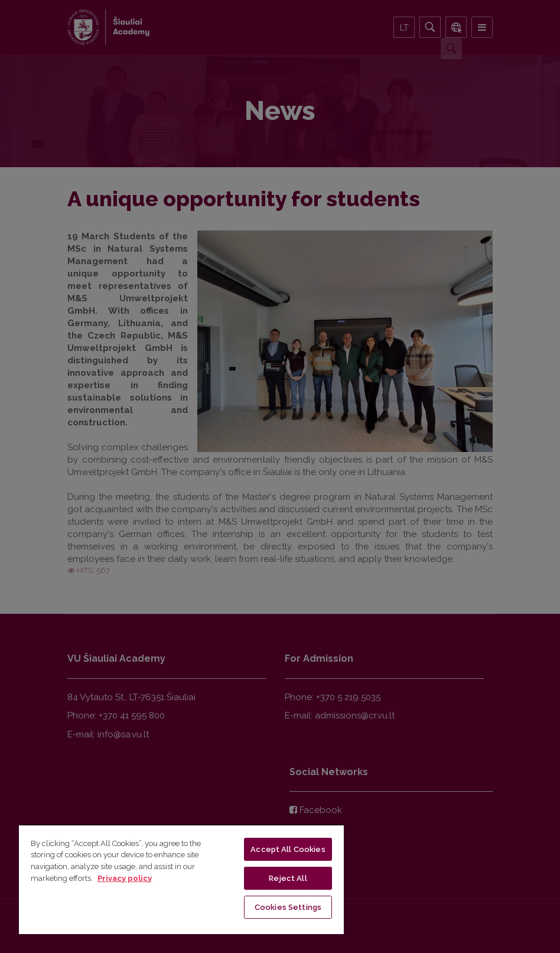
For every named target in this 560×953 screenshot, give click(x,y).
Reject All (288, 878)
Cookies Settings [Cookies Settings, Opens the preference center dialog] (288, 907)
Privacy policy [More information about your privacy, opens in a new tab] (125, 878)
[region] (181, 879)
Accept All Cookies (288, 849)
